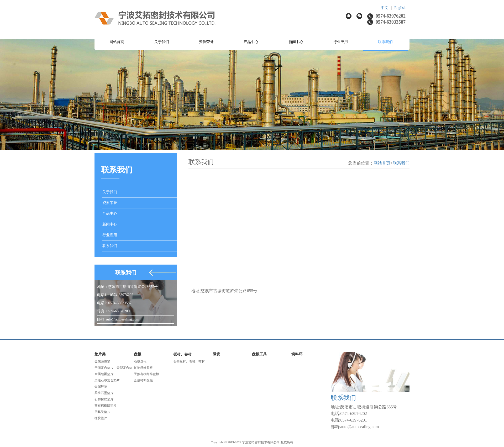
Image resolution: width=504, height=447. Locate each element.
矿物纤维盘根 (143, 368)
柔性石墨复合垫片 (107, 380)
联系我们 (385, 42)
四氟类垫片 (102, 412)
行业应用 (340, 42)
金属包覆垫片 (104, 374)
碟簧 (216, 354)
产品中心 (251, 42)
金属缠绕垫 (102, 361)
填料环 (297, 354)
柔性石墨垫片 (104, 393)
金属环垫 (101, 387)
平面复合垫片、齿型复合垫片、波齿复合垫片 (113, 368)
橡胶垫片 (101, 418)
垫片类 (100, 354)
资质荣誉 (206, 42)
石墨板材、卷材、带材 (189, 361)
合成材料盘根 (143, 380)
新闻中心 (296, 42)
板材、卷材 (182, 354)
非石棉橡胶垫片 (106, 406)
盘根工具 (259, 354)
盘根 (138, 354)
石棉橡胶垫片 (104, 399)
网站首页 (117, 42)
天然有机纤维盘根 (146, 374)
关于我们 (162, 42)
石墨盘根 (140, 361)
